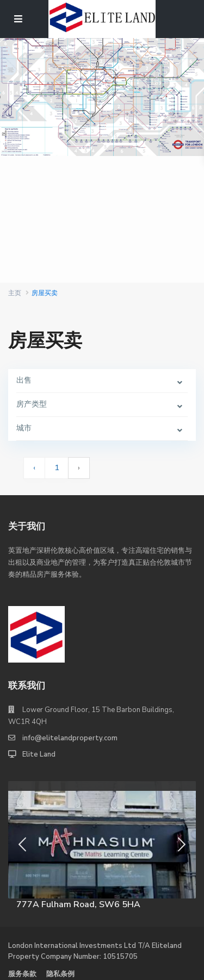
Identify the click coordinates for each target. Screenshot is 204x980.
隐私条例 (60, 974)
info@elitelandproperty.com (70, 738)
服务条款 (22, 974)
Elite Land (39, 754)
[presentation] (22, 845)
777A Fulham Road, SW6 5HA (78, 904)
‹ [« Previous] (34, 468)
